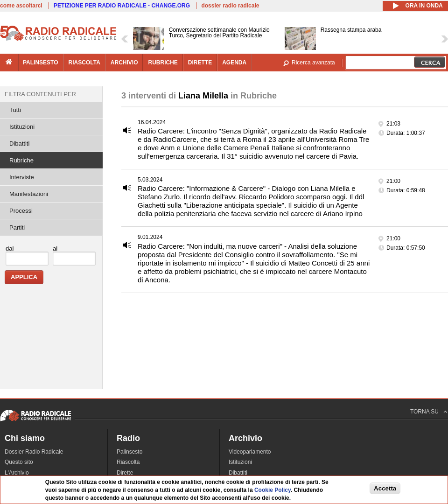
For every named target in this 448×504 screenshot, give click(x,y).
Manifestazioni (29, 194)
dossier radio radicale (230, 6)
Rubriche (21, 160)
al (55, 248)
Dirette (125, 473)
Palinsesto (129, 452)
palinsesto (41, 63)
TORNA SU (424, 412)
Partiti (17, 227)
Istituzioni (22, 127)
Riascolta (128, 462)
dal (10, 248)
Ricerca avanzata (313, 63)
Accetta (385, 488)
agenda (234, 63)
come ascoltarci (21, 6)
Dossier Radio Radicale (34, 452)
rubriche (163, 63)
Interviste (22, 177)
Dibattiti (19, 143)
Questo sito (19, 462)
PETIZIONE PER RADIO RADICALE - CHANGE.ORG (122, 6)
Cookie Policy (273, 490)
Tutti (15, 110)
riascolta (84, 63)
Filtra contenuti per (40, 94)
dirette (200, 63)
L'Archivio (17, 473)
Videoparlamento (250, 452)
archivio (124, 63)
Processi (21, 211)
